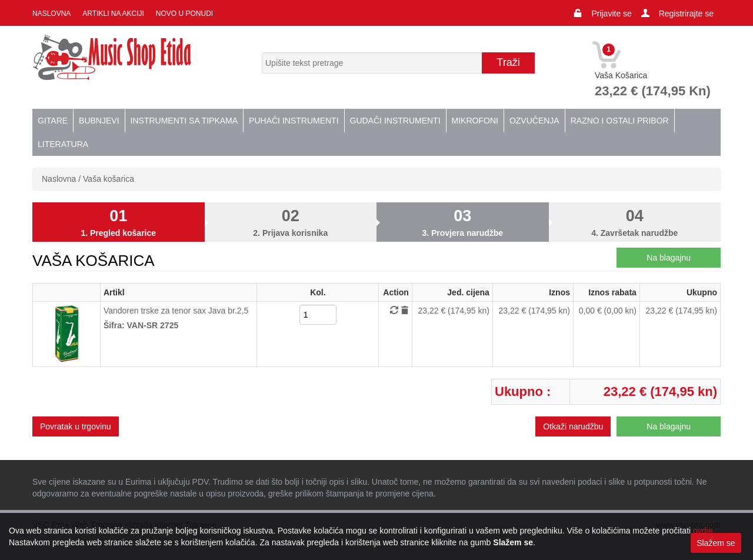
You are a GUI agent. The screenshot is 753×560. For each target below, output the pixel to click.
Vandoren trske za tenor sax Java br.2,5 (176, 311)
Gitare (53, 121)
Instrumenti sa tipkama (184, 121)
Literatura (63, 144)
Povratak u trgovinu (76, 426)
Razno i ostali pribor (620, 121)
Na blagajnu (669, 258)
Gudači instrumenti (395, 121)
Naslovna (51, 14)
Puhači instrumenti (294, 121)
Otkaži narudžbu (573, 426)
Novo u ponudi (184, 14)
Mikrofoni (475, 121)
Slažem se (716, 543)
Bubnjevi (99, 121)
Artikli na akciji (113, 14)
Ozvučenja (534, 121)
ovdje (703, 531)
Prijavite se (611, 14)
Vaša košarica (109, 179)
